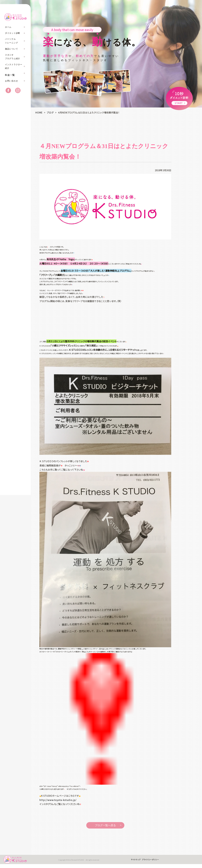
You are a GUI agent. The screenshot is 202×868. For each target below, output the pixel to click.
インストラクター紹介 (14, 66)
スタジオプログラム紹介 (13, 57)
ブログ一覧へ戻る (105, 825)
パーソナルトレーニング (11, 41)
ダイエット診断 (13, 33)
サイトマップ (133, 861)
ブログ (50, 112)
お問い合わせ (11, 85)
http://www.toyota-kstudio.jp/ (58, 800)
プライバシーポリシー (148, 861)
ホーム (8, 27)
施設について (11, 49)
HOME (39, 112)
